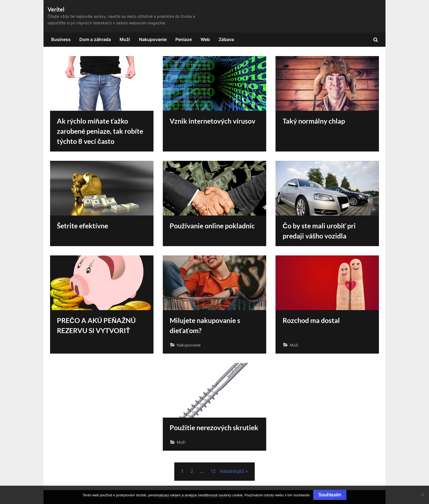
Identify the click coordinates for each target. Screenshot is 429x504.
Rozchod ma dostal (311, 320)
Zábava (226, 39)
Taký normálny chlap (314, 121)
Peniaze (184, 39)
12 (213, 471)
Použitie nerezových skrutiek (214, 428)
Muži (125, 39)
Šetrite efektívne (82, 226)
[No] (422, 495)
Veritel (56, 9)
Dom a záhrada (95, 39)
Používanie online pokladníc (212, 226)
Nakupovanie (153, 39)
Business (61, 39)
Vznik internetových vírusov (212, 121)
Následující (232, 471)
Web (205, 39)
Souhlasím (330, 495)
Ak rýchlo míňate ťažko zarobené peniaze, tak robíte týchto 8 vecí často (100, 131)
